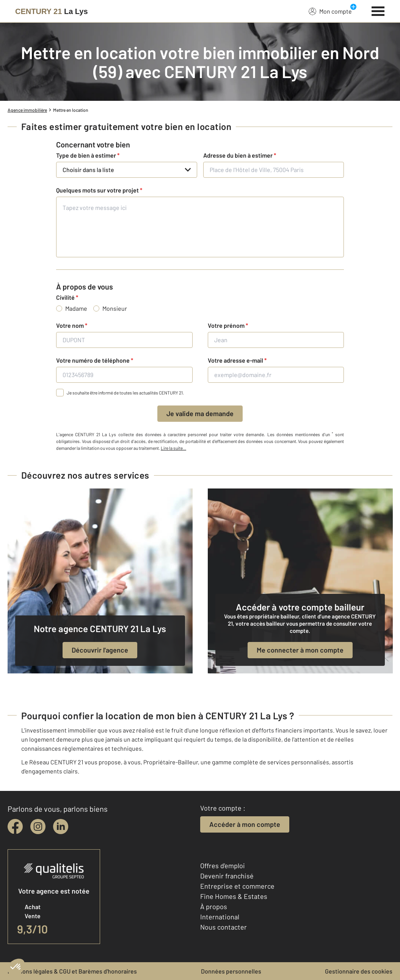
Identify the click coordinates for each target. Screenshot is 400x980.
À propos (214, 906)
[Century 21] (52, 11)
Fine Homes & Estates (234, 896)
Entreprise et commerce (237, 886)
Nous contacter (224, 927)
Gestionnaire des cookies (359, 971)
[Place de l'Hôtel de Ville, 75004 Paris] (274, 170)
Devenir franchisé (227, 876)
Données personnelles (231, 971)
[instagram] (38, 827)
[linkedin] (61, 827)
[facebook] (15, 827)
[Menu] (378, 10)
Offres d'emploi (223, 866)
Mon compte (330, 11)
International (220, 917)
